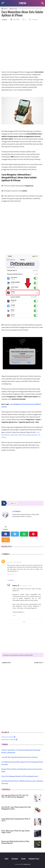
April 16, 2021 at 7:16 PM (26, 586)
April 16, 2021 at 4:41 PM (15, 562)
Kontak (23, 859)
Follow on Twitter (8, 737)
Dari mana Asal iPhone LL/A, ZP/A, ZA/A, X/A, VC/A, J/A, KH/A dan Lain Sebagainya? (15, 796)
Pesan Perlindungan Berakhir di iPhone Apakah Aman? (20, 776)
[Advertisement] (22, 47)
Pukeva (17, 511)
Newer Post (6, 663)
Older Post (39, 663)
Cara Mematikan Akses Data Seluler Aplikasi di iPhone (22, 13)
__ (8, 562)
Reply (9, 574)
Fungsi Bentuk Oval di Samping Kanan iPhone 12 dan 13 (16, 820)
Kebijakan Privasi (34, 859)
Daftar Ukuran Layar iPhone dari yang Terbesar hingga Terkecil (16, 832)
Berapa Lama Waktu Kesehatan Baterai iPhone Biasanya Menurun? (15, 842)
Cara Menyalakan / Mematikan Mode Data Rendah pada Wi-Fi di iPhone (21, 435)
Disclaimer (15, 859)
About (7, 859)
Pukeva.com (27, 864)
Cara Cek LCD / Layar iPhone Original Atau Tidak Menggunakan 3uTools (16, 808)
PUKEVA (23, 3)
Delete (12, 574)
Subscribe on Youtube (9, 739)
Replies (11, 580)
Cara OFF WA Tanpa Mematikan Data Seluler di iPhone (20, 757)
